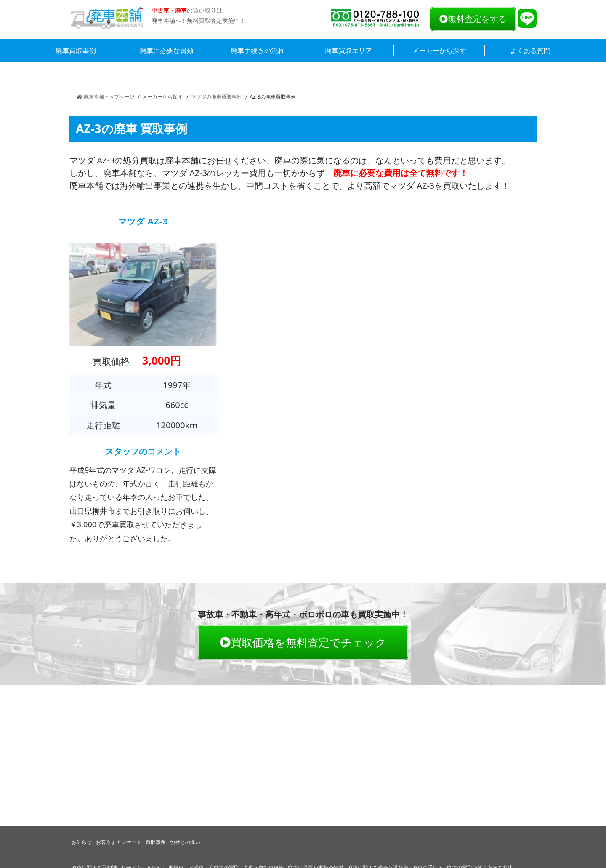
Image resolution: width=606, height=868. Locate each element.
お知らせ (82, 842)
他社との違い (185, 842)
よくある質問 (530, 51)
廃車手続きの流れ (258, 51)
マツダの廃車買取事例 (216, 97)
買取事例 (156, 842)
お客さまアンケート (119, 842)
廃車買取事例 (76, 51)
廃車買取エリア (348, 51)
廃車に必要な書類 (167, 51)
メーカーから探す (439, 51)
